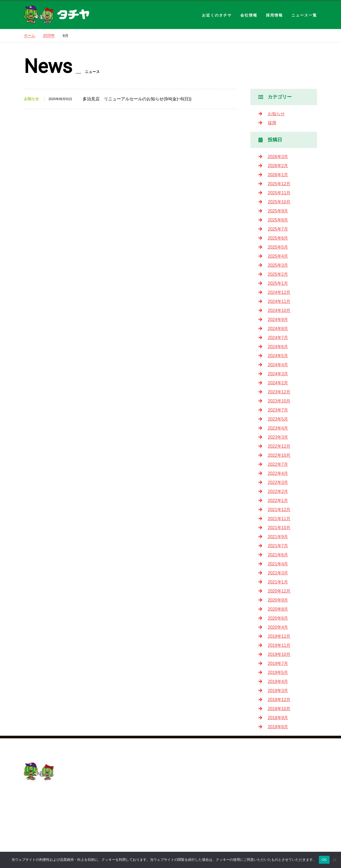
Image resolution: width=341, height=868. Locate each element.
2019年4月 (278, 682)
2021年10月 (279, 528)
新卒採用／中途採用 (285, 826)
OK (324, 860)
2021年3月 (278, 573)
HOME (202, 772)
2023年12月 (279, 392)
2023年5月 (278, 419)
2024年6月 (278, 347)
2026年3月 (278, 157)
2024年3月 (278, 374)
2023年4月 (278, 428)
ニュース (204, 817)
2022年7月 (278, 464)
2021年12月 (279, 510)
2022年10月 (279, 455)
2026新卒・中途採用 (285, 781)
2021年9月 (278, 537)
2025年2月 (278, 274)
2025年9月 (278, 211)
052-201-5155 (47, 801)
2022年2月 (278, 491)
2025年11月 (279, 193)
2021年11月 (279, 519)
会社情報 (249, 15)
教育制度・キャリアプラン (291, 808)
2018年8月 (278, 727)
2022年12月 (279, 446)
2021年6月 (278, 555)
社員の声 (274, 799)
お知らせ (276, 114)
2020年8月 (278, 609)
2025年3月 (278, 265)
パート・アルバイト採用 (289, 835)
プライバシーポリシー (217, 826)
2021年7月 (278, 546)
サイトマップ (208, 835)
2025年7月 (278, 229)
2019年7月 (278, 663)
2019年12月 (279, 636)
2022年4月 (278, 473)
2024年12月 (279, 292)
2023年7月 (278, 410)
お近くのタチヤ (217, 15)
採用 (272, 123)
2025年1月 (278, 283)
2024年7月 (278, 338)
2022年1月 (278, 501)
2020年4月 (278, 627)
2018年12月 (279, 700)
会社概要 (204, 790)
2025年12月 (279, 184)
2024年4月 (278, 365)
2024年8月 (278, 329)
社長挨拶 (214, 799)
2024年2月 (278, 383)
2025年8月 (278, 220)
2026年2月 (278, 166)
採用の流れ (276, 817)
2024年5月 (278, 356)
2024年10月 (279, 310)
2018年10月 (279, 709)
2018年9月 (278, 718)
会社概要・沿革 (220, 808)
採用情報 (274, 15)
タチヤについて (280, 790)
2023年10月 (279, 401)
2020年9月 (278, 600)
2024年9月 (278, 320)
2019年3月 (278, 691)
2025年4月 (278, 256)
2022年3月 (278, 482)
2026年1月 (278, 175)
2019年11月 (279, 645)
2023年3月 (278, 437)
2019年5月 (278, 672)
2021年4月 (278, 564)
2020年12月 (279, 591)
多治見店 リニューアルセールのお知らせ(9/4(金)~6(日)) (137, 99)
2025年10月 (279, 202)
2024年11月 (279, 301)
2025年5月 (278, 247)
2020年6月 (278, 618)
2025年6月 (278, 238)
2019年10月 (279, 654)
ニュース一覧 (304, 15)
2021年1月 (278, 582)
